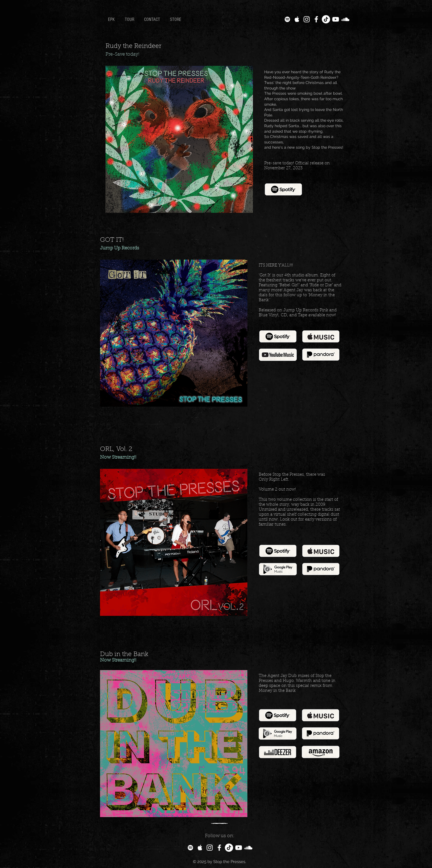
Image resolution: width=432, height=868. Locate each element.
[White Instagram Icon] (307, 19)
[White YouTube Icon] (336, 19)
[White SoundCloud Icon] (345, 19)
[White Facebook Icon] (316, 19)
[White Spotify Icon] (287, 19)
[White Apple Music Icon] (297, 19)
